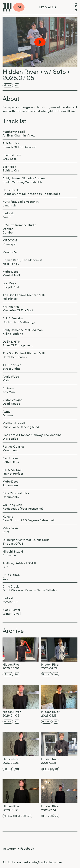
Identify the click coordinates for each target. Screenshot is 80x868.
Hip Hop (8, 85)
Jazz (17, 85)
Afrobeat (8, 816)
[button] (40, 42)
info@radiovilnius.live (46, 862)
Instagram (10, 849)
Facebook (27, 849)
